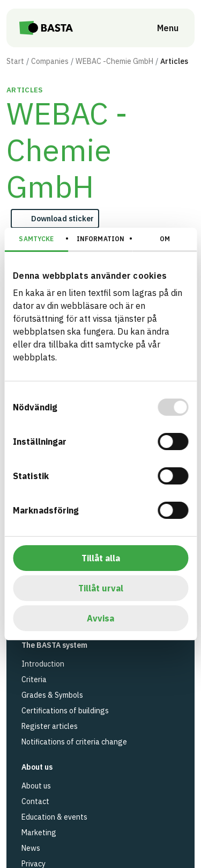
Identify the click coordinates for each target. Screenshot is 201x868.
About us (36, 786)
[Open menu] (160, 28)
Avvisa (100, 618)
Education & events (54, 817)
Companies (50, 61)
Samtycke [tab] (36, 239)
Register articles (50, 726)
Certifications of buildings (65, 711)
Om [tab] (165, 239)
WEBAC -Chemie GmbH (114, 61)
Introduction (43, 664)
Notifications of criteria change (74, 742)
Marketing (39, 833)
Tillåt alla (101, 558)
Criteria (34, 679)
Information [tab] (100, 239)
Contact (35, 801)
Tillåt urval (101, 588)
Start (15, 61)
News (31, 848)
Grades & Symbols (52, 695)
